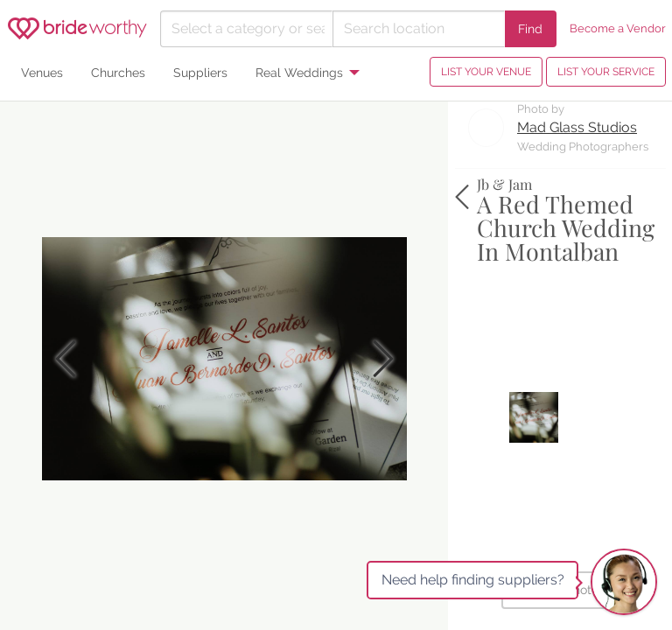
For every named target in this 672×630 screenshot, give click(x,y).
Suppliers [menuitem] (200, 72)
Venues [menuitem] (42, 72)
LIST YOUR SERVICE (606, 72)
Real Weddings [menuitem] (299, 72)
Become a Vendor (618, 28)
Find (530, 28)
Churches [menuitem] (118, 72)
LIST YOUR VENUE (486, 72)
